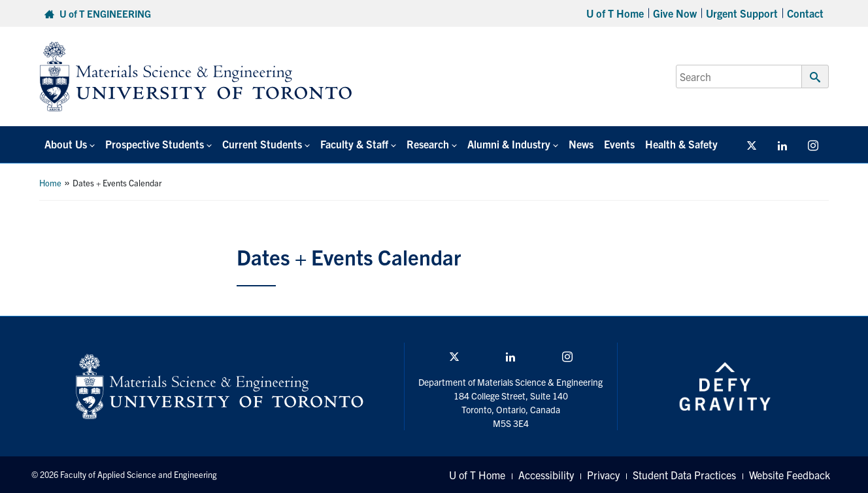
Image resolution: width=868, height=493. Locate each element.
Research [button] (428, 144)
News (581, 144)
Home (50, 183)
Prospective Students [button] (155, 144)
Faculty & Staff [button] (354, 144)
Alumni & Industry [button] (509, 144)
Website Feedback (790, 475)
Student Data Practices (684, 475)
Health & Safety (681, 144)
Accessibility (546, 475)
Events (619, 144)
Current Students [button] (262, 144)
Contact (805, 13)
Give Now (675, 13)
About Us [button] (66, 144)
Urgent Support (742, 13)
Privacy (603, 475)
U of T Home (615, 13)
